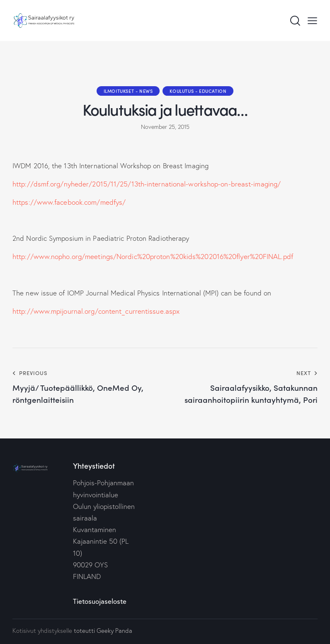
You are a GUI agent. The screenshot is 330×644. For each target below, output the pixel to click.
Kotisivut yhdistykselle (42, 631)
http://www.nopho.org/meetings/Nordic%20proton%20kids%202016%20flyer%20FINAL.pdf (153, 256)
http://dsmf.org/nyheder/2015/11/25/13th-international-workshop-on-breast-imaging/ (147, 184)
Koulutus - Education (198, 91)
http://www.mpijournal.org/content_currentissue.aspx (96, 311)
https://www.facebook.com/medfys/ (69, 202)
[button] (312, 21)
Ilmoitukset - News (128, 91)
